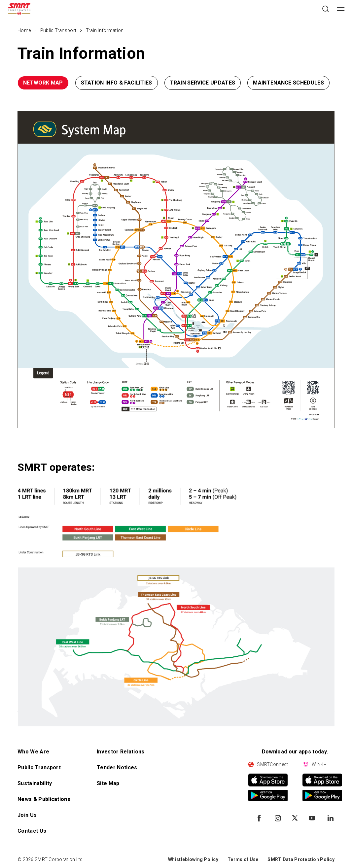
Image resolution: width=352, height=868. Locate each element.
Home (24, 30)
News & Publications (44, 799)
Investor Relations (121, 752)
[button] (311, 84)
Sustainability (35, 783)
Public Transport (58, 30)
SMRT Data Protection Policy (301, 859)
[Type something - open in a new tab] (176, 270)
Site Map (108, 783)
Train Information (105, 30)
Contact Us (32, 831)
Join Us (27, 815)
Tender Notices (117, 767)
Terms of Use (243, 859)
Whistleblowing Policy (193, 859)
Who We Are (33, 752)
